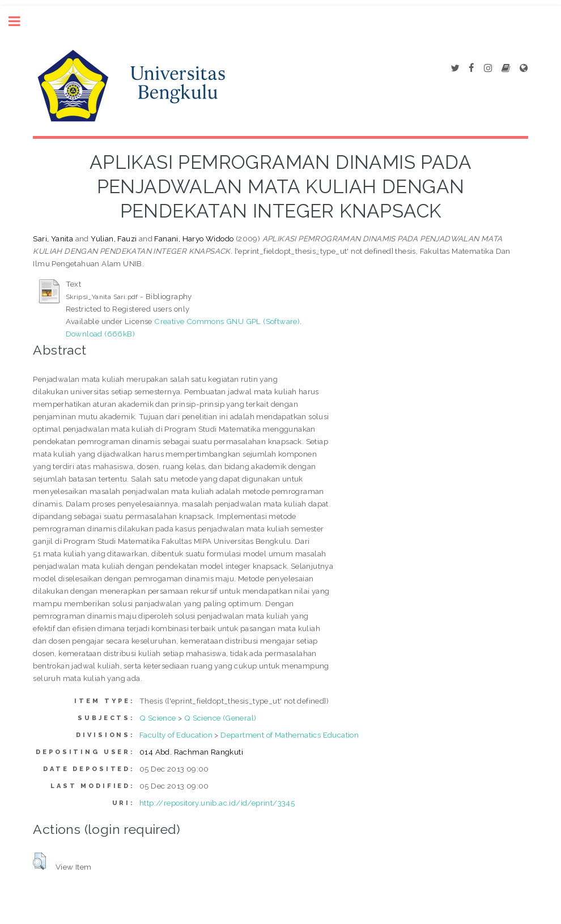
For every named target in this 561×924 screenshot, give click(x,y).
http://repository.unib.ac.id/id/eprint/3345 (217, 803)
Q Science (158, 718)
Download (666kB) (100, 334)
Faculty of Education (176, 735)
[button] (39, 861)
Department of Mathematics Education (290, 735)
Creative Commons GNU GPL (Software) (227, 321)
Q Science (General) (220, 718)
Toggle (20, 21)
